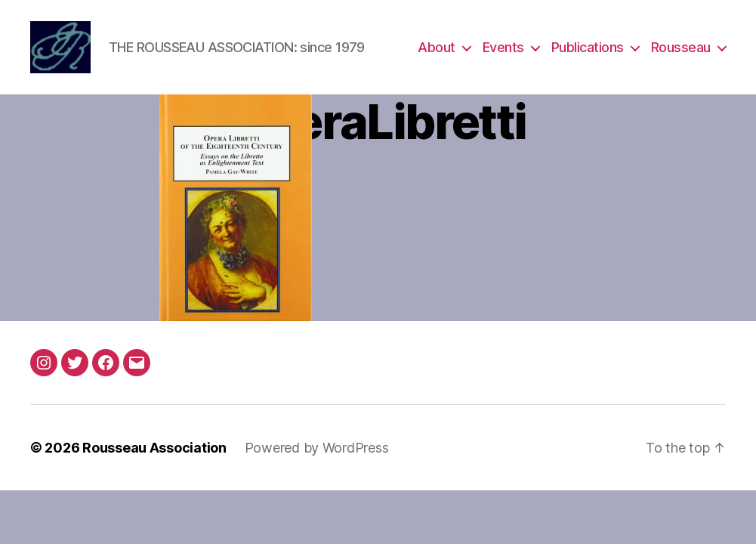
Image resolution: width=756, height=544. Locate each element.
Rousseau (681, 47)
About (437, 47)
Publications (588, 47)
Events (503, 47)
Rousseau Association (154, 448)
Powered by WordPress (317, 448)
